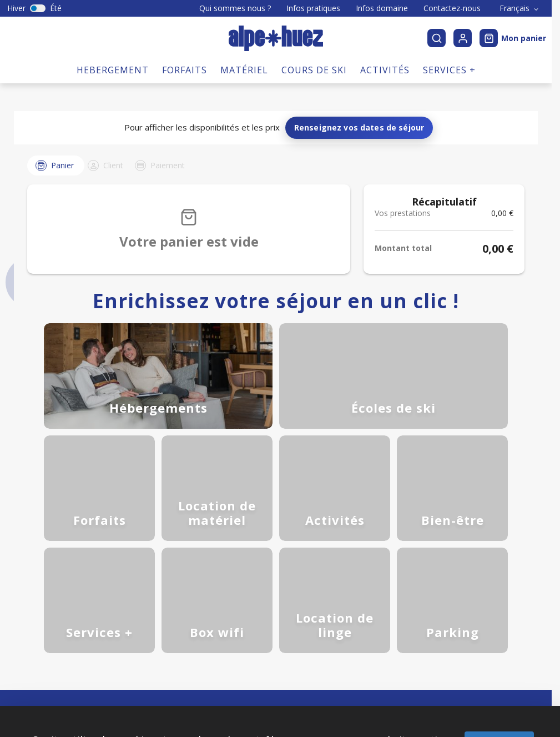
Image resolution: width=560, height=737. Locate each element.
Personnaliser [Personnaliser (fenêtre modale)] (309, 703)
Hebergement (113, 14)
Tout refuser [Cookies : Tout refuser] (236, 703)
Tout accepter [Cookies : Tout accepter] (499, 685)
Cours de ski (314, 14)
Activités (385, 14)
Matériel (244, 14)
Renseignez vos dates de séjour (359, 72)
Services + (449, 14)
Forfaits (185, 14)
